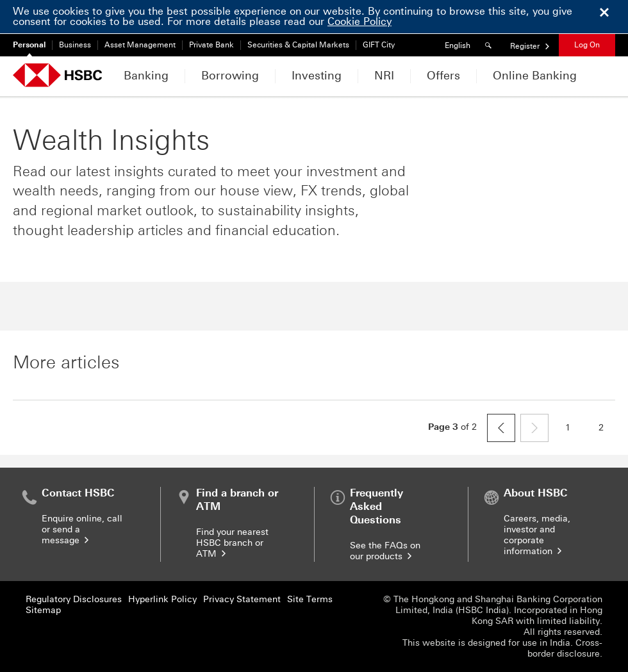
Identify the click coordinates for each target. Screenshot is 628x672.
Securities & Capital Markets (298, 45)
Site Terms (310, 599)
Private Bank (211, 45)
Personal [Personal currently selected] (29, 45)
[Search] (490, 45)
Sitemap (43, 610)
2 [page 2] (607, 430)
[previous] (501, 428)
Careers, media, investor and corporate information (537, 535)
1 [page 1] (574, 430)
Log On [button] (587, 45)
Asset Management (140, 45)
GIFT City (379, 45)
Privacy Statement (242, 599)
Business (75, 45)
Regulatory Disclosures (74, 599)
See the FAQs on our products (385, 551)
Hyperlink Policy (162, 599)
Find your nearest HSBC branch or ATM (232, 543)
